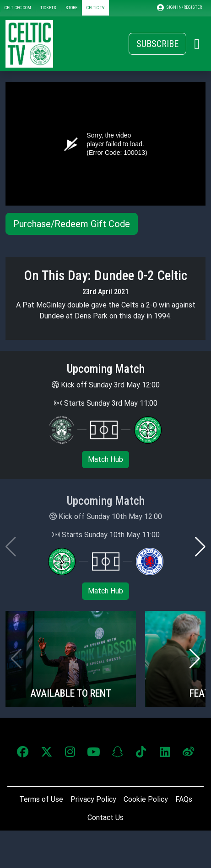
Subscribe (157, 44)
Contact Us (105, 818)
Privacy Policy (93, 799)
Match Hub (105, 459)
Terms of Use (41, 799)
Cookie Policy (146, 799)
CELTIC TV (95, 8)
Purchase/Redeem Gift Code (72, 224)
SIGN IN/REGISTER (179, 8)
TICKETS (48, 8)
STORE (71, 8)
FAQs (184, 799)
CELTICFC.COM (18, 8)
